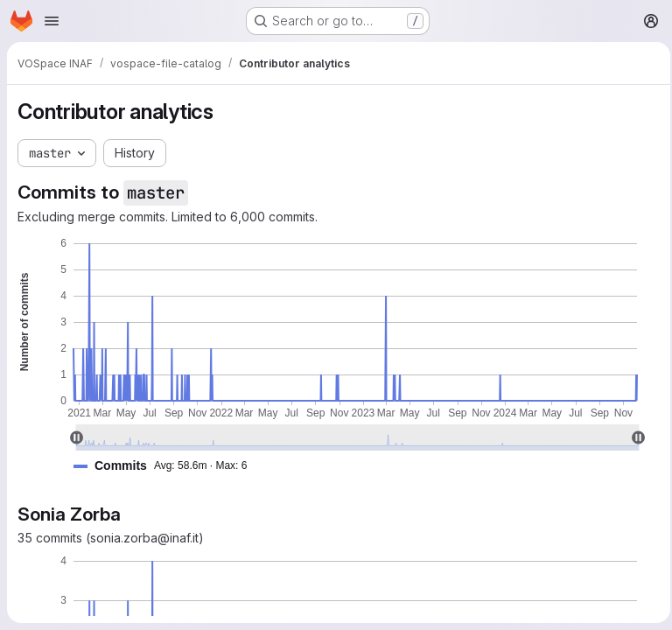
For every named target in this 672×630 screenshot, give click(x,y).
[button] (167, 466)
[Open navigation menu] (52, 21)
